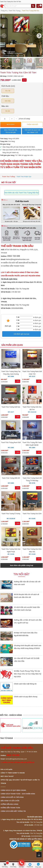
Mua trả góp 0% (11, 131)
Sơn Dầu (8, 101)
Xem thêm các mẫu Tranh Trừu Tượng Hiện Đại (21, 193)
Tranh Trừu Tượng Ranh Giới (11, 442)
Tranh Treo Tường (8, 177)
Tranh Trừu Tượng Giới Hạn (11, 407)
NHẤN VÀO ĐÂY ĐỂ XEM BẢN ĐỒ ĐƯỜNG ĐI (20, 263)
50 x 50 (8, 91)
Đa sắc (8, 111)
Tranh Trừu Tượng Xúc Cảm (32, 514)
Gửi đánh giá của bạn (22, 334)
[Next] (39, 36)
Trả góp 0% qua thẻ (32, 131)
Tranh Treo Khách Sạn (24, 177)
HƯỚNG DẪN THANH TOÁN (14, 266)
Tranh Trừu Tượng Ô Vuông (11, 514)
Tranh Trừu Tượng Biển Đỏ (11, 478)
